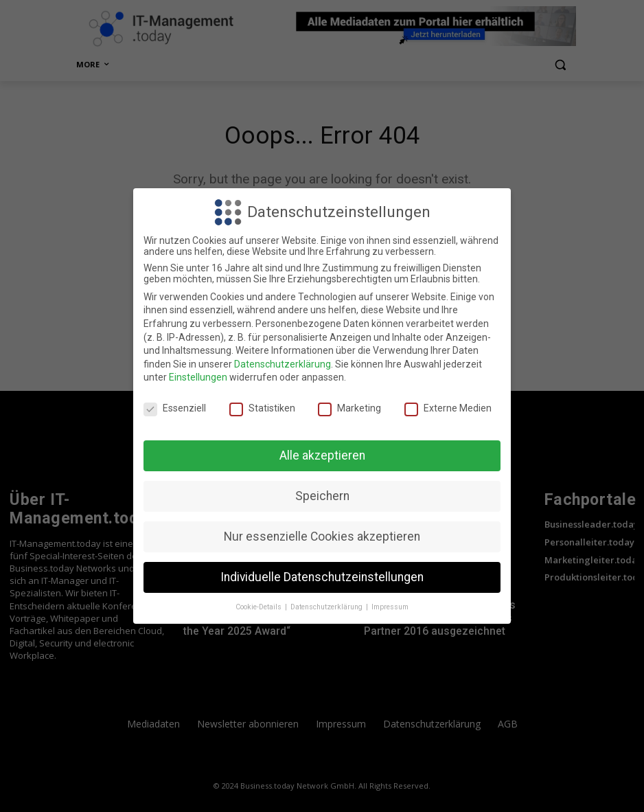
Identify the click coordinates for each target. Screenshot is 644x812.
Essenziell (175, 408)
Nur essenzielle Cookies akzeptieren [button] (322, 537)
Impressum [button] (390, 607)
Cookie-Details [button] (260, 607)
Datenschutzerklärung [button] (327, 607)
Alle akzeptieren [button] (322, 455)
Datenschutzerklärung (283, 364)
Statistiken (262, 408)
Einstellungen (198, 377)
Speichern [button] (322, 496)
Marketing (349, 408)
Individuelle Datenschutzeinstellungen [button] (322, 577)
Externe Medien (448, 408)
